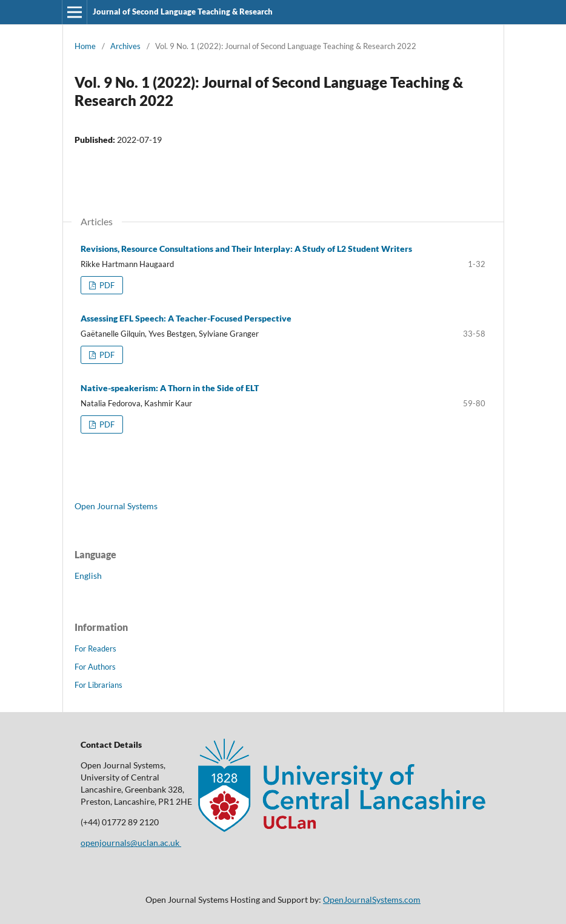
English (88, 576)
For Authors (95, 667)
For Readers (95, 648)
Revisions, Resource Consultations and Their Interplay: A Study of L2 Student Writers (246, 249)
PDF (106, 285)
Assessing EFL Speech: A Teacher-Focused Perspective (186, 318)
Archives (125, 46)
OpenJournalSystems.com (372, 899)
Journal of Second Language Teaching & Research (183, 12)
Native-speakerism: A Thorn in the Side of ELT (170, 388)
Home (85, 46)
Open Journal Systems (116, 506)
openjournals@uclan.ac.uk (131, 843)
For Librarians (98, 685)
